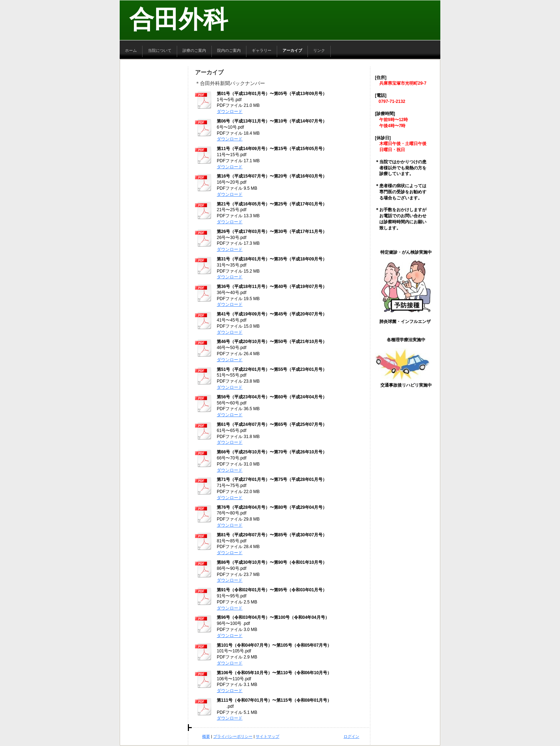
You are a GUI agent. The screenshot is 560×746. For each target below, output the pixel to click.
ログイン (351, 736)
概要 (206, 736)
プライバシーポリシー (233, 736)
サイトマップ (267, 736)
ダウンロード (230, 111)
